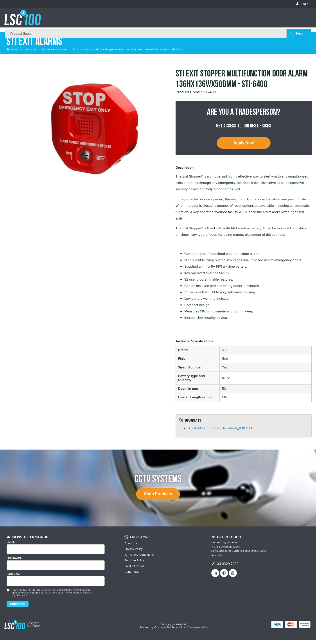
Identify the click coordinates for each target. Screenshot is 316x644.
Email (11, 546)
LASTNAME (14, 578)
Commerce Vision (197, 632)
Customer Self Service (167, 632)
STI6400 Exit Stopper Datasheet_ (221, 432)
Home (13, 54)
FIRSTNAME (14, 562)
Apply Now (244, 147)
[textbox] (157, 20)
